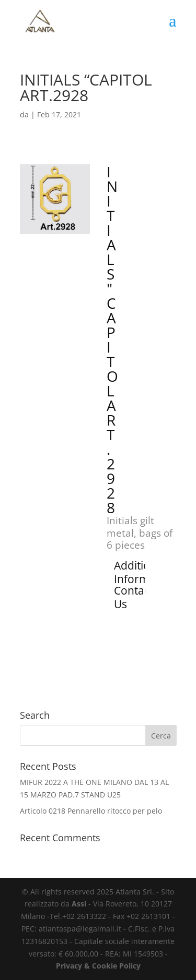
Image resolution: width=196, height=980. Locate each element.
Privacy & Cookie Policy (98, 966)
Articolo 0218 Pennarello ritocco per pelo (91, 811)
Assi (79, 904)
